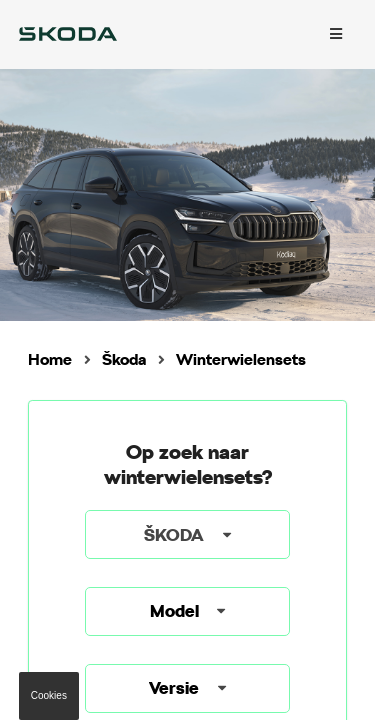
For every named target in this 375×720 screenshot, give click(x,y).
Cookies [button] (49, 695)
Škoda (124, 359)
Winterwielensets (241, 359)
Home (50, 359)
